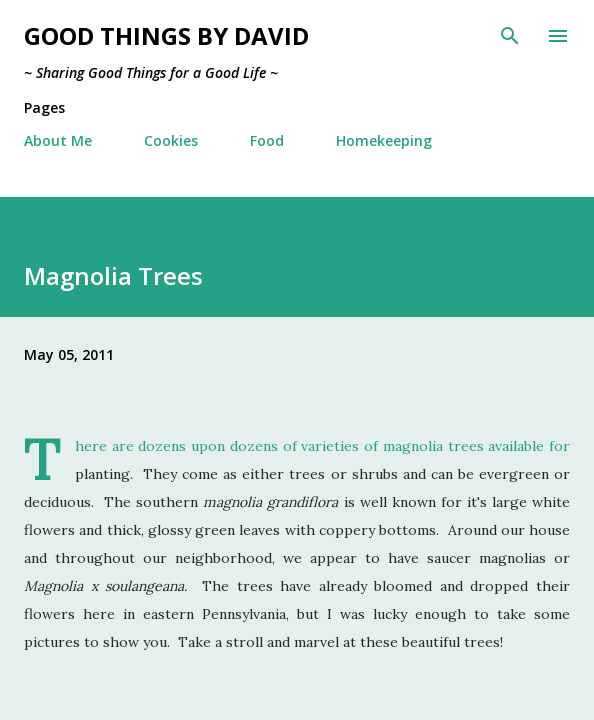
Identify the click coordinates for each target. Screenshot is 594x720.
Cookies (171, 140)
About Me (58, 140)
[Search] (510, 36)
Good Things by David (166, 35)
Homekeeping (384, 140)
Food (267, 140)
